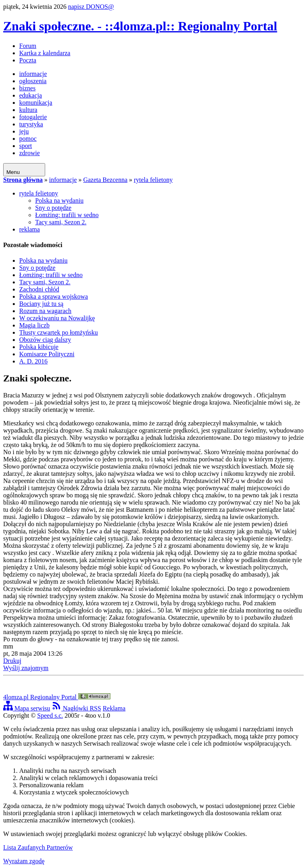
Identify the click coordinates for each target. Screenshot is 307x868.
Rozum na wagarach (45, 311)
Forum (28, 46)
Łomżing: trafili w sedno (67, 215)
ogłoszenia (33, 81)
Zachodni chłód (39, 289)
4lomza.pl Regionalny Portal (57, 697)
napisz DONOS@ (91, 7)
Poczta (28, 60)
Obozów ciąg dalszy (45, 340)
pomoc (28, 139)
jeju (24, 131)
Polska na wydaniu (59, 201)
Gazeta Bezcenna (105, 180)
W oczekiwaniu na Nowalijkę (57, 318)
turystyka (31, 124)
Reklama (114, 708)
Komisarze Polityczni (47, 354)
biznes (27, 88)
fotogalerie (33, 117)
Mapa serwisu (27, 708)
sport (26, 146)
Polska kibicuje (39, 347)
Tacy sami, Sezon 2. (61, 222)
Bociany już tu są (41, 304)
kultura (28, 110)
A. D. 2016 (33, 361)
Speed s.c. (50, 715)
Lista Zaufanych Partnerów (38, 847)
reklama (30, 229)
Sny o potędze (53, 208)
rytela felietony (153, 180)
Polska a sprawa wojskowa (54, 296)
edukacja (31, 95)
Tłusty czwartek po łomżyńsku (59, 332)
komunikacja (36, 103)
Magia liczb (34, 325)
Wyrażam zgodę (24, 861)
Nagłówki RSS (76, 708)
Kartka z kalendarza (45, 53)
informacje (33, 74)
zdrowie (30, 153)
